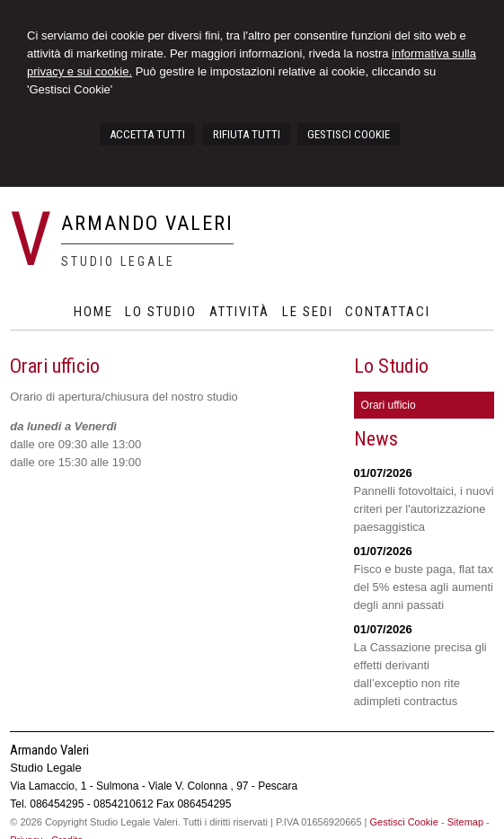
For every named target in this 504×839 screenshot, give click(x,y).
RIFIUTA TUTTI (247, 134)
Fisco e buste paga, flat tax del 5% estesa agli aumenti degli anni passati (424, 587)
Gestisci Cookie (404, 822)
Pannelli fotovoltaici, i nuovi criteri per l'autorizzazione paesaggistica (424, 509)
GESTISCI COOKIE (349, 134)
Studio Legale (118, 261)
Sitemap (465, 822)
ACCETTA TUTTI (147, 134)
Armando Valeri (147, 223)
